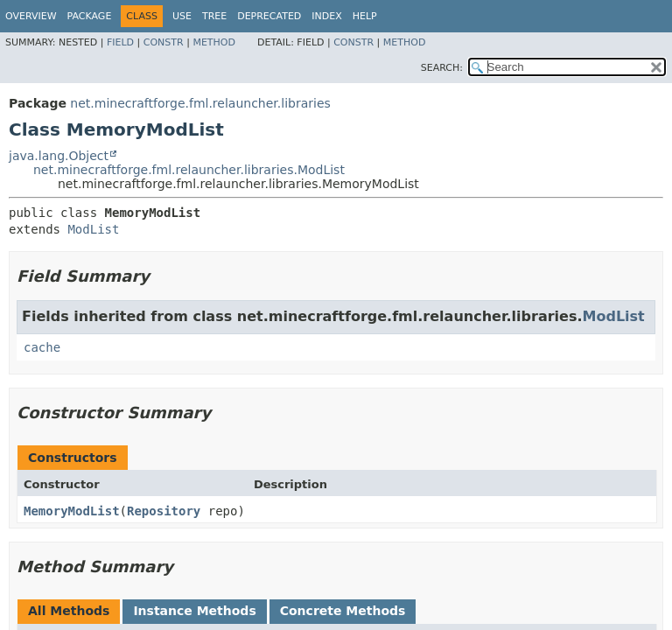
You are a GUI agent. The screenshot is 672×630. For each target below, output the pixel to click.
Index (326, 16)
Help (365, 16)
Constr (164, 42)
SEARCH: (442, 68)
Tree (214, 16)
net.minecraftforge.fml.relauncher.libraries (200, 103)
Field (120, 42)
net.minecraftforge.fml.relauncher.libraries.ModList (189, 170)
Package (90, 16)
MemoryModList (72, 511)
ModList (93, 229)
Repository (164, 511)
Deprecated (269, 16)
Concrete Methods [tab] (343, 611)
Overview (31, 16)
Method (214, 42)
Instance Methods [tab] (194, 611)
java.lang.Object (59, 156)
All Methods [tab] (69, 611)
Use (182, 16)
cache (42, 347)
